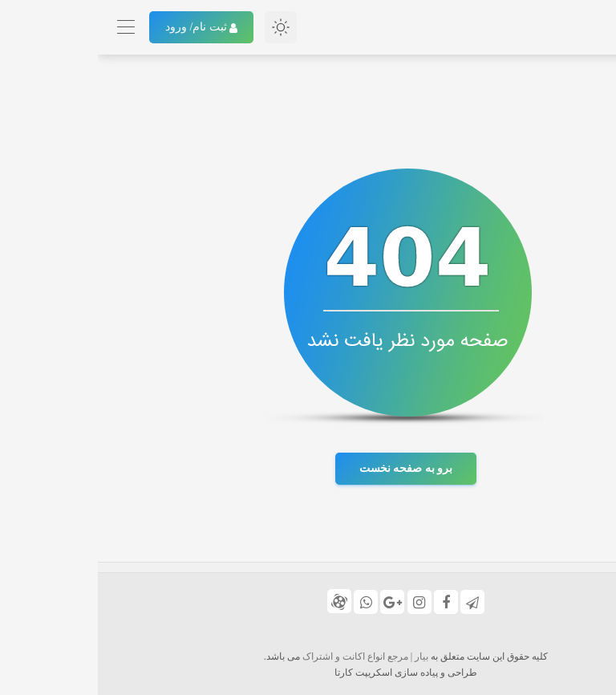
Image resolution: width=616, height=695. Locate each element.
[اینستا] (322, 602)
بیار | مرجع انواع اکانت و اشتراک (267, 656)
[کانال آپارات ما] (241, 601)
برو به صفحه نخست (308, 468)
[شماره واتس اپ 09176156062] (268, 602)
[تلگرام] (375, 602)
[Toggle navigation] (28, 28)
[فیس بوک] (348, 602)
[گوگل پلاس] (294, 602)
